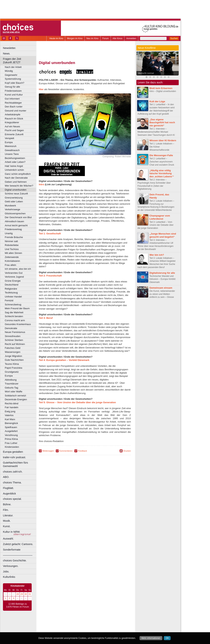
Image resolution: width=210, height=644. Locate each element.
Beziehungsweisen (15, 158)
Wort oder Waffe (14, 392)
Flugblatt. (8, 488)
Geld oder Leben (14, 202)
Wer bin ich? (157, 255)
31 (30, 594)
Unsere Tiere (12, 154)
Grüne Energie (13, 281)
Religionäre (11, 289)
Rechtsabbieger (13, 103)
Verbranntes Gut (14, 273)
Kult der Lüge (157, 101)
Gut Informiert (12, 99)
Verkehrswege (13, 209)
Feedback (82, 451)
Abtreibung (11, 380)
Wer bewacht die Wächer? (19, 186)
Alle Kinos (118, 38)
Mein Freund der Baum (17, 308)
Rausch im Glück (14, 119)
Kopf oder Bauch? (15, 83)
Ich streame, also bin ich (18, 269)
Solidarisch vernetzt (15, 396)
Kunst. (7, 526)
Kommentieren (66, 451)
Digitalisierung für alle (162, 273)
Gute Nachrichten (14, 360)
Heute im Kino (56, 38)
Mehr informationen (151, 638)
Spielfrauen (11, 427)
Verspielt (9, 138)
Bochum (57, 629)
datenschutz (96, 623)
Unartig (9, 233)
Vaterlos (9, 415)
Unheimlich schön (14, 170)
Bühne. (7, 504)
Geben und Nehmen (16, 182)
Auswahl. (8, 539)
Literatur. (8, 515)
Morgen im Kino (75, 38)
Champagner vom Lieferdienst (160, 217)
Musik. (7, 521)
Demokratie (11, 328)
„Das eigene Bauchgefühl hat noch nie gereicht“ (162, 123)
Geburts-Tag (12, 388)
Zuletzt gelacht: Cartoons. (18, 544)
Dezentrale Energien (16, 399)
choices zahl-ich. (13, 472)
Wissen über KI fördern (163, 140)
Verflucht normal (146, 73)
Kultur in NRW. (12, 532)
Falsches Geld (13, 348)
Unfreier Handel (13, 297)
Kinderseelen (12, 447)
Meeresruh (11, 146)
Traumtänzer (12, 384)
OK (167, 638)
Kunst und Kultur (14, 95)
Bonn (65, 629)
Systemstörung (13, 79)
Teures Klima (12, 364)
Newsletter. (9, 48)
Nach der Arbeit (13, 67)
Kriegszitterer (12, 122)
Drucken (127, 451)
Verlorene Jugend (14, 277)
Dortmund (90, 629)
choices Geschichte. (15, 560)
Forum (106, 38)
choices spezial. (12, 499)
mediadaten (115, 623)
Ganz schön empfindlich (18, 174)
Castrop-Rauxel (76, 629)
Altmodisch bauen (14, 221)
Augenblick (9, 494)
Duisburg (112, 629)
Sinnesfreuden (13, 336)
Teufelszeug (11, 293)
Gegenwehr (11, 75)
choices (65, 626)
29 (22, 594)
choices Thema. (12, 482)
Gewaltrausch (12, 150)
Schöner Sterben (14, 340)
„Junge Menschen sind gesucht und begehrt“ (163, 235)
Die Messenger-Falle (161, 155)
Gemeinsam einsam (161, 288)
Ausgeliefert (11, 431)
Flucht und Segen (14, 130)
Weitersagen (48, 451)
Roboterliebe (12, 245)
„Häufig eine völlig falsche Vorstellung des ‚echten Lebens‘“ (162, 174)
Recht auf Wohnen (15, 344)
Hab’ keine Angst (14, 166)
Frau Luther (11, 443)
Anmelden (131, 38)
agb (105, 623)
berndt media (69, 623)
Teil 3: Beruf (46, 318)
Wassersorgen (13, 352)
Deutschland (12, 285)
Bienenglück (11, 423)
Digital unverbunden (16, 190)
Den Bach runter (14, 107)
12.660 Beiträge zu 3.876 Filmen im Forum (18, 605)
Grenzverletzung (14, 198)
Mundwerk (10, 206)
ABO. (6, 477)
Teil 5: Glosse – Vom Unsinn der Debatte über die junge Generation (77, 402)
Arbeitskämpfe (13, 115)
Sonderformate (12, 550)
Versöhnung (11, 435)
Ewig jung (10, 411)
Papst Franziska (14, 368)
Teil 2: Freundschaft (50, 276)
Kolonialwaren (12, 261)
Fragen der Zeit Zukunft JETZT (20, 61)
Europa (9, 142)
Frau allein (10, 265)
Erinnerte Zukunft (14, 134)
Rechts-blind (12, 403)
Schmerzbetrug (13, 305)
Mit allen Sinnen (13, 253)
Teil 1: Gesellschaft (50, 234)
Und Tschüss (12, 249)
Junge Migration (13, 356)
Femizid (9, 300)
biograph (55, 626)
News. (7, 54)
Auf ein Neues (12, 126)
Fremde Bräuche (14, 237)
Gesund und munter (16, 111)
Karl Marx (10, 419)
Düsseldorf (101, 629)
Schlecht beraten (14, 316)
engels (74, 626)
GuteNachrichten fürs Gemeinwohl (15, 464)
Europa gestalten (13, 452)
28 (18, 594)
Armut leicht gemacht (16, 225)
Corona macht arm (15, 320)
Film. (6, 510)
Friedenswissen (13, 91)
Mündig (9, 71)
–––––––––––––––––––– (18, 555)
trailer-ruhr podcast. (14, 457)
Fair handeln (12, 407)
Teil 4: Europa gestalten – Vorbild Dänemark (64, 360)
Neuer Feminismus (15, 332)
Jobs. (6, 572)
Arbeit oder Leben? (15, 162)
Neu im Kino (92, 38)
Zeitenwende (12, 257)
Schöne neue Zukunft (16, 194)
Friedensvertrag (13, 229)
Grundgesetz (12, 372)
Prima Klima (11, 439)
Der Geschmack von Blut (18, 217)
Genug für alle (12, 87)
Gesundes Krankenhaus (18, 324)
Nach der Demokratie (16, 178)
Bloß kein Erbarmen (161, 88)
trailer (85, 626)
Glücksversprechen (15, 213)
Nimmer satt (11, 241)
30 (26, 594)
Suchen (174, 38)
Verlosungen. (11, 566)
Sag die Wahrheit (14, 312)
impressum (83, 623)
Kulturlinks (9, 577)
